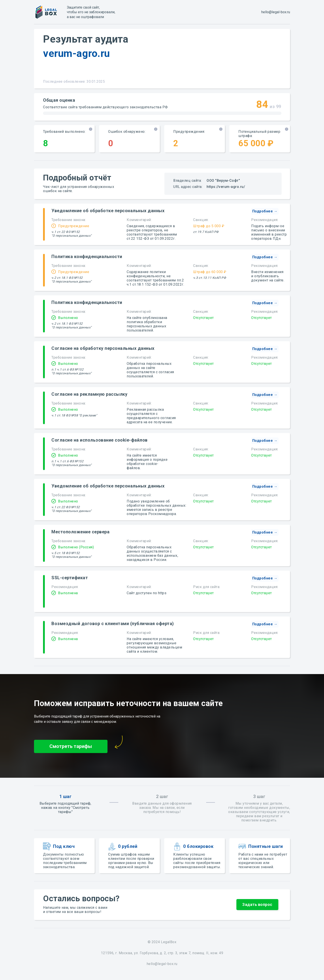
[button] (265, 211)
